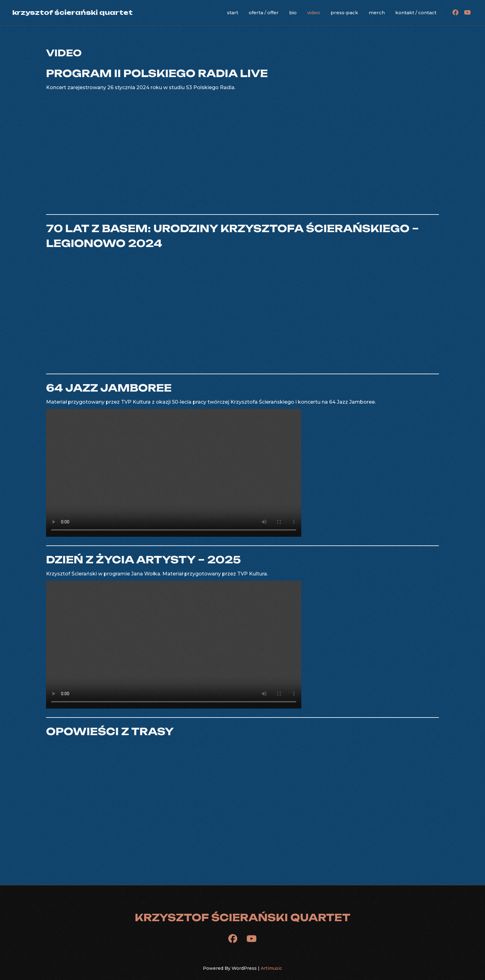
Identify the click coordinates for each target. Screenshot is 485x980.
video (314, 13)
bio (293, 13)
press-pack (344, 13)
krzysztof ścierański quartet (73, 12)
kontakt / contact (416, 13)
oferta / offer (264, 13)
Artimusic (271, 968)
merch (377, 13)
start (233, 13)
